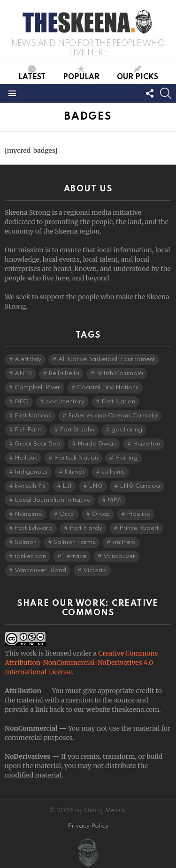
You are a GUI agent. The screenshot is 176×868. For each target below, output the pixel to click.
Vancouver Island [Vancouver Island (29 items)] (40, 570)
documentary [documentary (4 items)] (65, 402)
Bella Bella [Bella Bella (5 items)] (64, 374)
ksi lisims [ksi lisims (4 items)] (113, 472)
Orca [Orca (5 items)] (67, 514)
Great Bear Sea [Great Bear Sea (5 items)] (38, 444)
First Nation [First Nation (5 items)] (118, 402)
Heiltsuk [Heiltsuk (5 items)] (26, 458)
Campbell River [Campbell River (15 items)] (37, 388)
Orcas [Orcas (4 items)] (101, 514)
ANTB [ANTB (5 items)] (23, 374)
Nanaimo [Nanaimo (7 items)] (28, 514)
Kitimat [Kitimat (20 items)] (74, 472)
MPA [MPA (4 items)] (115, 500)
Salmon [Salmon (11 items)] (26, 542)
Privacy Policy (88, 826)
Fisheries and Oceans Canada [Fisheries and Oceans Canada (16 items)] (113, 416)
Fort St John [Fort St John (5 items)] (77, 430)
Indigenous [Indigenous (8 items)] (31, 472)
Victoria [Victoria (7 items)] (95, 570)
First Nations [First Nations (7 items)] (33, 416)
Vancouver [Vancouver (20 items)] (119, 556)
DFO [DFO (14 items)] (22, 402)
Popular (81, 73)
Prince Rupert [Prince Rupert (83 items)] (139, 528)
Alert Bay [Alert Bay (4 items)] (28, 359)
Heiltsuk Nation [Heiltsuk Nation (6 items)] (76, 458)
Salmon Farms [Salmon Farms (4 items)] (74, 542)
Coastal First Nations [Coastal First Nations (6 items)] (108, 388)
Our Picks (138, 73)
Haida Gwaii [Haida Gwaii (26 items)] (97, 444)
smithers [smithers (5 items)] (124, 542)
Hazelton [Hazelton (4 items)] (146, 444)
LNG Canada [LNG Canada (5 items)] (140, 486)
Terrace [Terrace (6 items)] (75, 556)
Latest (32, 73)
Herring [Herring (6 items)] (126, 458)
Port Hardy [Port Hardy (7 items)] (86, 528)
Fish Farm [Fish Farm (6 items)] (29, 430)
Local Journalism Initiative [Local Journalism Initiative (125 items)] (53, 500)
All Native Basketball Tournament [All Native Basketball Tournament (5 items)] (107, 359)
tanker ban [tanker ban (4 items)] (30, 556)
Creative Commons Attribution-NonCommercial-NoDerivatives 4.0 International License (81, 663)
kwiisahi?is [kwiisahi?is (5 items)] (30, 486)
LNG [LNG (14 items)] (96, 486)
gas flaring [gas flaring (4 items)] (127, 430)
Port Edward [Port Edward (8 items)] (34, 528)
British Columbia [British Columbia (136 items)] (120, 374)
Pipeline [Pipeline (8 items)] (138, 514)
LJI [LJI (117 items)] (67, 486)
